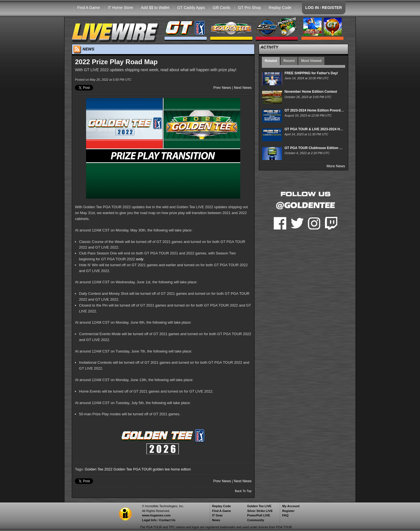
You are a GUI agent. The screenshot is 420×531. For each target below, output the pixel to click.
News (216, 520)
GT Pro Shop (249, 8)
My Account (291, 506)
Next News (243, 88)
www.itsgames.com (156, 515)
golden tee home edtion (172, 469)
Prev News (222, 88)
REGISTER (332, 8)
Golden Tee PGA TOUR (133, 469)
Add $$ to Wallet (155, 8)
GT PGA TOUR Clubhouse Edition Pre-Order (320, 148)
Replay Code (280, 8)
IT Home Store (120, 8)
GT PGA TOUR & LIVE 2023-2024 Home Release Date (327, 129)
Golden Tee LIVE (259, 506)
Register (288, 511)
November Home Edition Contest (311, 92)
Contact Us (167, 520)
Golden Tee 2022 (99, 469)
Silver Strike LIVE (260, 511)
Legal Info (149, 520)
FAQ (285, 515)
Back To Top (243, 491)
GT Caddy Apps (191, 8)
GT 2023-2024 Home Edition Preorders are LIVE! (323, 110)
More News (336, 166)
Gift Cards (221, 8)
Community (256, 520)
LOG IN (312, 8)
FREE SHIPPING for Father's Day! (311, 73)
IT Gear (217, 515)
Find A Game (88, 8)
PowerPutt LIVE (259, 515)
